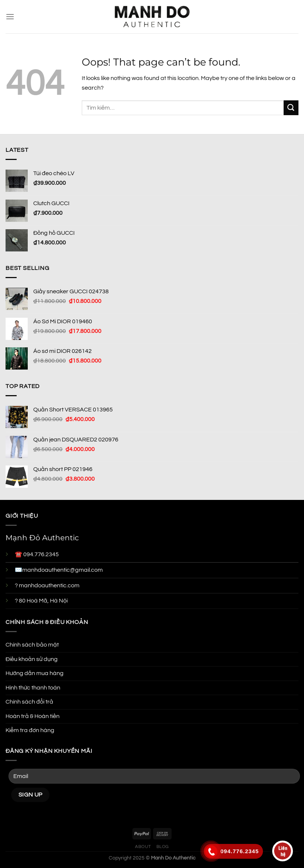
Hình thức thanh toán (33, 688)
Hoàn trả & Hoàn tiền (33, 716)
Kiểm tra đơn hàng (30, 730)
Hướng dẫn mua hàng (35, 673)
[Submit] (291, 108)
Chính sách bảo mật (32, 645)
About (143, 847)
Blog (163, 847)
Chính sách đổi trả (29, 702)
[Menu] (10, 16)
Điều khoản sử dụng (32, 659)
